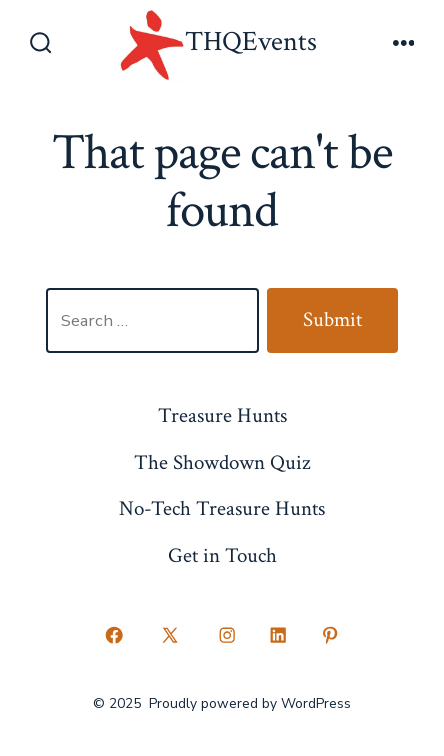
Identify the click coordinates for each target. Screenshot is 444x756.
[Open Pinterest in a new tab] (330, 636)
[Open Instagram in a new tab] (227, 636)
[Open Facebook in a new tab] (114, 636)
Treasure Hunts (222, 415)
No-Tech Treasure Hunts (222, 508)
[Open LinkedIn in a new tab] (279, 636)
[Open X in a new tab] (170, 636)
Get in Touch (222, 555)
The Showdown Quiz (222, 462)
